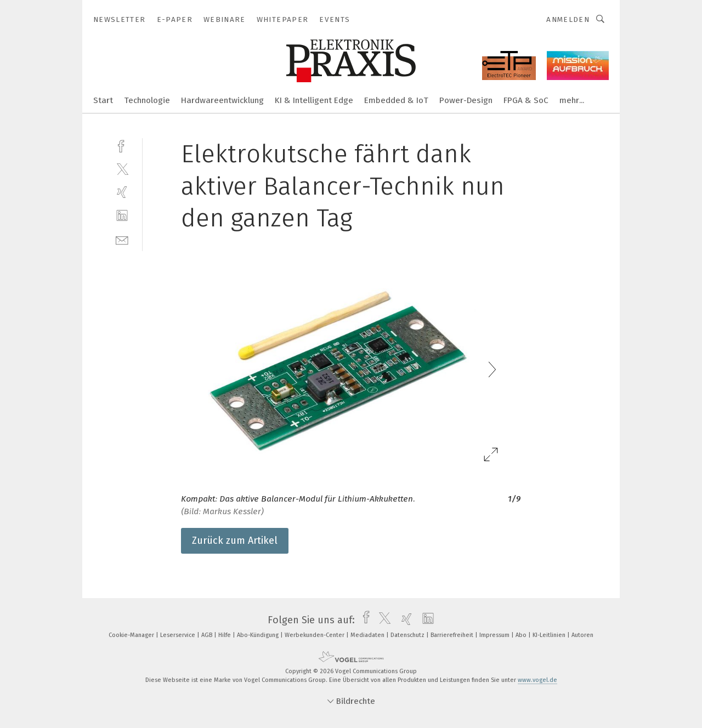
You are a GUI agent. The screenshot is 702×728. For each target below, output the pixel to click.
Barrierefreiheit (453, 635)
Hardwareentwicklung (222, 100)
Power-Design (466, 100)
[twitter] (122, 169)
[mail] (122, 239)
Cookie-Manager (132, 635)
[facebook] (122, 145)
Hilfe (225, 635)
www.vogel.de (537, 680)
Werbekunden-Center (315, 635)
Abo (522, 635)
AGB (208, 635)
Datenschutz (408, 635)
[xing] (122, 192)
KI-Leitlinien (550, 635)
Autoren (582, 635)
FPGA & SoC (526, 100)
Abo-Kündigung (259, 635)
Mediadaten (368, 635)
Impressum (495, 635)
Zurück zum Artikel (235, 541)
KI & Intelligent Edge (314, 100)
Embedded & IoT (396, 100)
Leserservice (179, 635)
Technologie (147, 100)
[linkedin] (122, 216)
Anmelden (568, 19)
